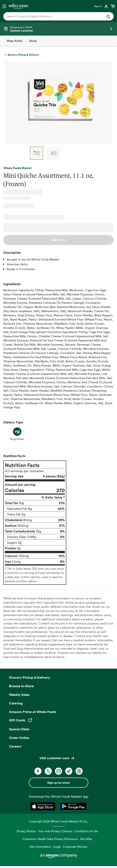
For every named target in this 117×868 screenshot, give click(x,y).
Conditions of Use (86, 831)
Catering (16, 703)
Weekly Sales (19, 695)
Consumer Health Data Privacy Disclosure (50, 839)
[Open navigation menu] (4, 6)
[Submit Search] (108, 16)
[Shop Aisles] (14, 41)
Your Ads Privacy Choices (55, 831)
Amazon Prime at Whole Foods (33, 712)
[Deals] (33, 41)
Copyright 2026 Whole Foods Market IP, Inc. (58, 821)
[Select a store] (58, 29)
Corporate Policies (75, 847)
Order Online (19, 738)
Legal (57, 847)
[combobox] (53, 16)
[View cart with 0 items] (113, 6)
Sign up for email (58, 783)
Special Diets (19, 729)
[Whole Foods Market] (18, 6)
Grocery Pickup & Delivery (29, 677)
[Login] (101, 6)
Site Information (40, 847)
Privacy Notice (26, 831)
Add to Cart (58, 240)
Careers (15, 746)
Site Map (86, 839)
